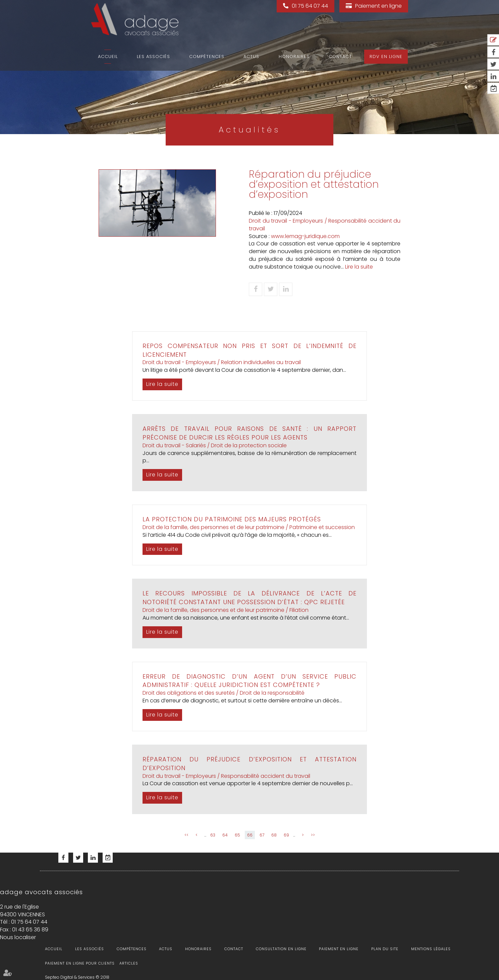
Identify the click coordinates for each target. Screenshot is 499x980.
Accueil (108, 56)
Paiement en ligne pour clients (80, 963)
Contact (340, 56)
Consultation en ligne (281, 949)
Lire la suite (359, 267)
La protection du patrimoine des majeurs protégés (232, 519)
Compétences (207, 56)
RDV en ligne (386, 56)
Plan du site (385, 949)
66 (250, 835)
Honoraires (294, 56)
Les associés (153, 56)
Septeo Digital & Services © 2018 (77, 977)
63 (213, 835)
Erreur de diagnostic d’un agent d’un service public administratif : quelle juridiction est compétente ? (249, 681)
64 (225, 835)
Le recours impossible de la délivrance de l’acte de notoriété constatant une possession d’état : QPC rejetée (249, 598)
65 (237, 835)
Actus (251, 56)
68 (274, 835)
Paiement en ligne (378, 6)
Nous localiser (18, 937)
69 (286, 835)
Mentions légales (431, 949)
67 (262, 835)
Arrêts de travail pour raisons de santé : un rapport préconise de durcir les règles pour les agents (249, 433)
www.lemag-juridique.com (305, 236)
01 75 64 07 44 (310, 6)
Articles (129, 963)
